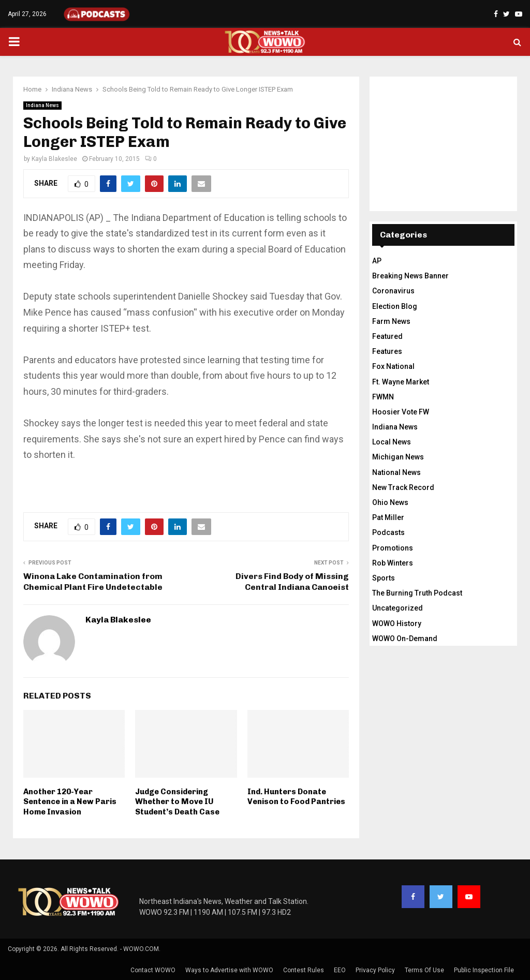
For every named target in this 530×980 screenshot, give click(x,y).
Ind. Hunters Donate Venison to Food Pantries (296, 797)
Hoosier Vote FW (401, 412)
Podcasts (388, 532)
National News (396, 472)
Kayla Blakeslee (54, 159)
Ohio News (390, 502)
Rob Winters (393, 563)
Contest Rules (304, 970)
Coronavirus (393, 291)
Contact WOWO (153, 970)
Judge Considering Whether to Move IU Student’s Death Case (177, 802)
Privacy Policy (375, 970)
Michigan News (398, 457)
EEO (340, 970)
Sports (384, 578)
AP (377, 261)
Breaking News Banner (410, 276)
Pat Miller (388, 517)
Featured (387, 336)
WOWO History (397, 623)
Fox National (393, 366)
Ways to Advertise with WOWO (229, 970)
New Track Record (403, 487)
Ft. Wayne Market (401, 382)
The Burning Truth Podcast (417, 593)
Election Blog (395, 306)
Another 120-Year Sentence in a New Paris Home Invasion (70, 802)
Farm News (391, 321)
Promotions (393, 548)
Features (387, 351)
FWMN (383, 397)
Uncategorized (397, 608)
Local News (392, 442)
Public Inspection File (484, 970)
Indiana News (42, 105)
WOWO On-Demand (405, 639)
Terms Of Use (424, 970)
